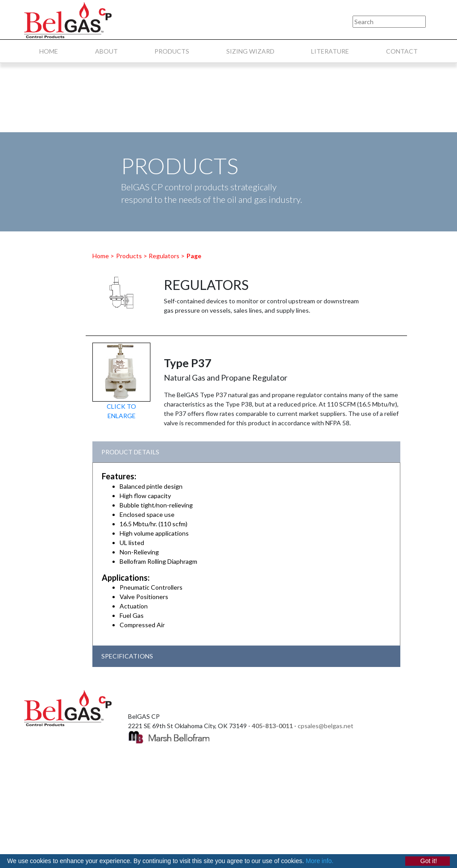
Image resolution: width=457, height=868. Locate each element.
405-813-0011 (272, 726)
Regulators (164, 256)
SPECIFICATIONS (127, 656)
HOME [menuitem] (49, 51)
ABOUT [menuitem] (106, 51)
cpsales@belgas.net (326, 726)
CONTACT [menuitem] (402, 51)
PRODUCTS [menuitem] (172, 51)
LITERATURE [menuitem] (330, 51)
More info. (320, 861)
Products (129, 256)
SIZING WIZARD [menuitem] (250, 51)
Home (101, 256)
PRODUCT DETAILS (130, 452)
